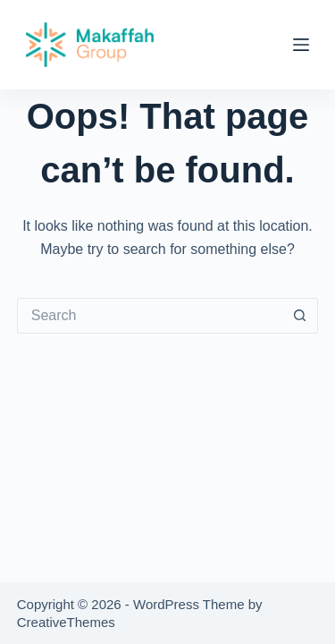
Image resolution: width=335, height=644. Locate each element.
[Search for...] (150, 316)
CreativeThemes (66, 622)
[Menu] (301, 45)
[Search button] (300, 316)
